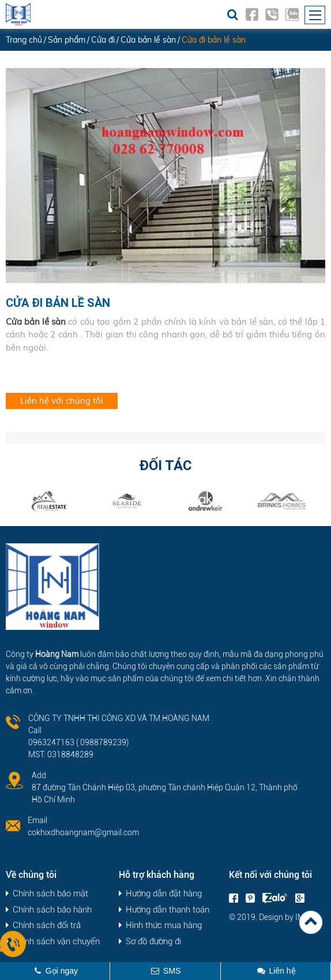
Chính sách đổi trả (47, 925)
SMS (172, 971)
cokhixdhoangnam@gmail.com (83, 832)
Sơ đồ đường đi (153, 942)
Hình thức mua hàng (164, 925)
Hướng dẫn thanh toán (168, 910)
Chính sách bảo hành (52, 910)
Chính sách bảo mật (50, 894)
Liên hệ (282, 971)
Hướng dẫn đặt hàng (164, 894)
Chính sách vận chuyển (56, 942)
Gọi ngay (62, 971)
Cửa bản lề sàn (36, 322)
